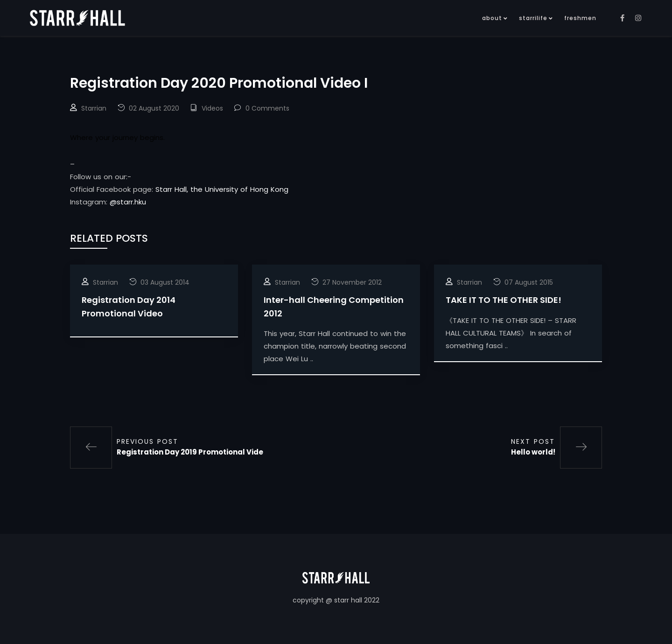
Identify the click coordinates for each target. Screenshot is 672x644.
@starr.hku (128, 202)
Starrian (94, 108)
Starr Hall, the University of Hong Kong (222, 189)
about (492, 18)
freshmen (580, 18)
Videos (212, 108)
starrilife (533, 18)
